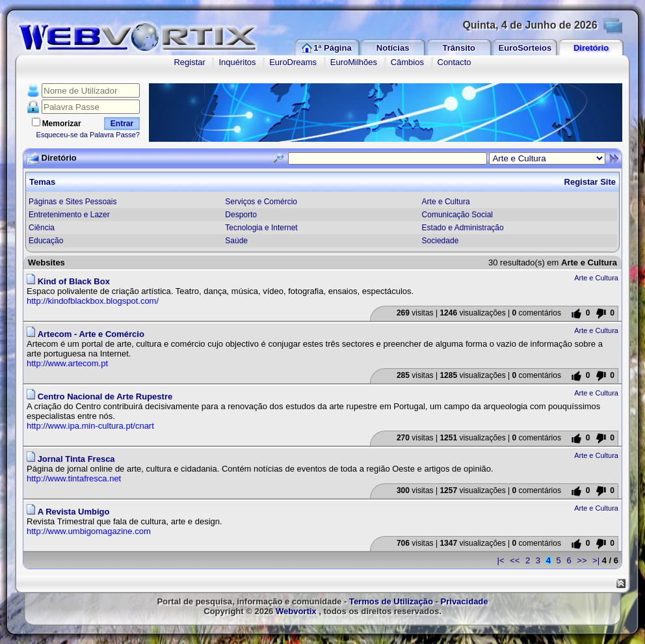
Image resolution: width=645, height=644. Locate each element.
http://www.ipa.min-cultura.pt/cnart (90, 426)
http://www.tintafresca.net (74, 478)
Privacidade (465, 601)
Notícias (393, 48)
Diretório (591, 48)
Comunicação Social (457, 215)
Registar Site (590, 182)
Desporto (241, 215)
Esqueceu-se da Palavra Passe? (88, 135)
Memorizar (62, 124)
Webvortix (296, 611)
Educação (46, 241)
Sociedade (441, 241)
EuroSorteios (525, 48)
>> (582, 560)
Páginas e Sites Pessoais (72, 202)
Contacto (454, 62)
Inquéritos (237, 62)
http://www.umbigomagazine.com (89, 531)
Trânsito (459, 48)
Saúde (236, 241)
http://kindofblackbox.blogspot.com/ (93, 301)
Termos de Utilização (391, 601)
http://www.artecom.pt (67, 363)
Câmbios (407, 62)
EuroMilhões (354, 62)
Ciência (42, 228)
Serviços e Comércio (261, 202)
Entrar (122, 124)
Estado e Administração (463, 228)
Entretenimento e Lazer (69, 215)
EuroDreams (293, 62)
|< (501, 560)
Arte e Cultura (446, 202)
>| (596, 560)
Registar (189, 62)
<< (515, 560)
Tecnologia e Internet (261, 228)
